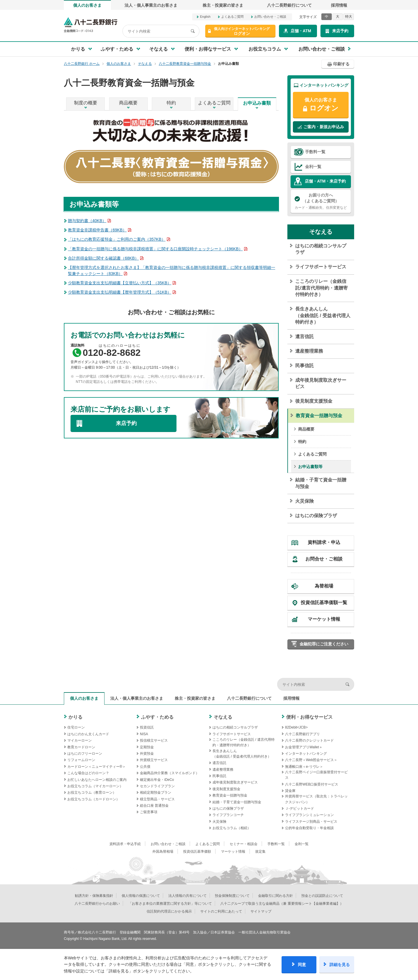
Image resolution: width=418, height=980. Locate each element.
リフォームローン (81, 760)
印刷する (341, 64)
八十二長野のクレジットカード (309, 740)
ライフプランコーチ (228, 815)
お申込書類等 (310, 467)
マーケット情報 (324, 619)
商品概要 (128, 103)
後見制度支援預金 (314, 401)
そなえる (321, 232)
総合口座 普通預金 (154, 806)
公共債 (145, 767)
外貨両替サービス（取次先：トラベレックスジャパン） (316, 799)
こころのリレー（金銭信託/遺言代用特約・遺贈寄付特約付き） (321, 288)
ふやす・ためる (157, 717)
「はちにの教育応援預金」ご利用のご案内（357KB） (117, 239)
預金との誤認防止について (322, 896)
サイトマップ (261, 911)
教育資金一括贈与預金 (319, 416)
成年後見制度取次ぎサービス (321, 383)
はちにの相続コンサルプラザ (321, 249)
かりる (75, 717)
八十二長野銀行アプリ (302, 734)
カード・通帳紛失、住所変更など (321, 201)
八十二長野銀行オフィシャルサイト (91, 25)
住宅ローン (76, 727)
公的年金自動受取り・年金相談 (309, 828)
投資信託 (147, 727)
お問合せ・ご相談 (324, 559)
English (205, 17)
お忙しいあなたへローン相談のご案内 (97, 780)
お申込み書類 (257, 103)
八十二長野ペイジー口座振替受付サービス (316, 775)
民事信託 (305, 366)
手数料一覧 (315, 152)
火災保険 (305, 501)
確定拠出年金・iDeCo (157, 780)
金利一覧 (313, 167)
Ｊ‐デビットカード (300, 808)
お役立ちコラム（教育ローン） (92, 792)
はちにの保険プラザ (316, 516)
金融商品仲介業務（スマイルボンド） (170, 773)
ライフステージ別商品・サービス (311, 822)
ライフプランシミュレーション (309, 815)
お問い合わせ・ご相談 (270, 17)
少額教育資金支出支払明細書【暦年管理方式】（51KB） (120, 292)
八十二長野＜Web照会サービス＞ (311, 760)
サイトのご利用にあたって (221, 911)
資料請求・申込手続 (125, 844)
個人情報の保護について (141, 896)
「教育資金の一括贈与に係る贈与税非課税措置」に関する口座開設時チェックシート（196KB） (155, 249)
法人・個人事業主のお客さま (151, 5)
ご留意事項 (149, 812)
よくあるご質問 (232, 17)
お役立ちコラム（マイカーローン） (95, 786)
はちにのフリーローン (85, 754)
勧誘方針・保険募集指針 (94, 896)
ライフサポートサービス (321, 267)
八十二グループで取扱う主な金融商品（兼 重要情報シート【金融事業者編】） (282, 904)
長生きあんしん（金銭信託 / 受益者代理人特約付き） (323, 315)
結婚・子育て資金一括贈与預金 (321, 483)
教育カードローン (81, 747)
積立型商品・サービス (157, 799)
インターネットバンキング (306, 754)
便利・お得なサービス (309, 717)
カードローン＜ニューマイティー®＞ (97, 767)
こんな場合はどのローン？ (88, 773)
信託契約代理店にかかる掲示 (169, 911)
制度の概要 (86, 103)
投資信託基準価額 (197, 852)
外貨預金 (147, 754)
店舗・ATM (301, 31)
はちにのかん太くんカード (88, 734)
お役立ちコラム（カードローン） (93, 799)
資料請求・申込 (324, 542)
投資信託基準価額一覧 (324, 603)
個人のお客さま (87, 5)
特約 (171, 103)
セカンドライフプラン (157, 786)
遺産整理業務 (309, 351)
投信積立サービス (154, 740)
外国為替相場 (163, 852)
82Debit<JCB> (296, 727)
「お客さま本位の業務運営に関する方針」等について (170, 904)
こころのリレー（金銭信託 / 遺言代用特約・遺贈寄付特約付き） (244, 742)
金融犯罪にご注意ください (324, 644)
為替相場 (324, 586)
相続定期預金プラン (156, 792)
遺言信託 (305, 337)
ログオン (242, 31)
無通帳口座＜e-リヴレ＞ (304, 767)
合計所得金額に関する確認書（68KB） (103, 258)
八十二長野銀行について (289, 5)
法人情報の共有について (188, 896)
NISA (144, 734)
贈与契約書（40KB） (87, 221)
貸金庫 (290, 791)
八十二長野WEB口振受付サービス (312, 784)
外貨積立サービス (154, 760)
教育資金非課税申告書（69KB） (97, 230)
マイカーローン (80, 740)
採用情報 (339, 5)
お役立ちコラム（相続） (232, 828)
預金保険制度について (232, 896)
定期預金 (147, 747)
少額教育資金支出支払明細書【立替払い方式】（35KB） (120, 283)
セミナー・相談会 (244, 844)
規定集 (260, 852)
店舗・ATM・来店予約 (325, 181)
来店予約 (340, 31)
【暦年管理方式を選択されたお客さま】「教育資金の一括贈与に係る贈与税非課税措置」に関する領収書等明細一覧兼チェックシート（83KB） (172, 271)
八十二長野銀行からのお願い (97, 904)
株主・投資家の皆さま (223, 5)
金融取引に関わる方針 (275, 896)
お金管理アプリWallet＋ (304, 747)
